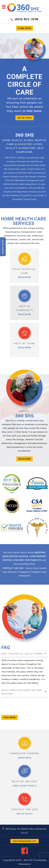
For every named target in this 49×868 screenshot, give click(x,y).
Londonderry (38, 556)
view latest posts (25, 786)
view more (10, 717)
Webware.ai (25, 864)
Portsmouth (33, 560)
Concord (18, 560)
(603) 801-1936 (27, 19)
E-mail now (24, 28)
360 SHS (28, 860)
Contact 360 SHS (13, 568)
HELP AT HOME (25, 343)
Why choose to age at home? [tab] (24, 653)
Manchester (10, 556)
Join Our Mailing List (25, 841)
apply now (24, 758)
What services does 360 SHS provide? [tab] (24, 692)
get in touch (24, 814)
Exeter (7, 560)
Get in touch (25, 118)
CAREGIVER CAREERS (25, 753)
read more (24, 277)
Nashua (24, 556)
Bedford (40, 552)
